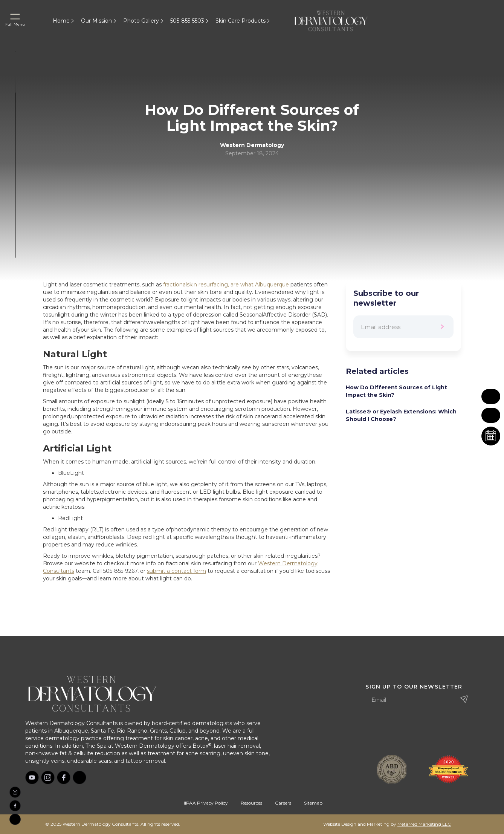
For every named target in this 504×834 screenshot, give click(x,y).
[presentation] (423, 733)
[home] (340, 21)
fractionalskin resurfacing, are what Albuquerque (226, 285)
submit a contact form (176, 571)
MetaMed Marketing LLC (424, 824)
